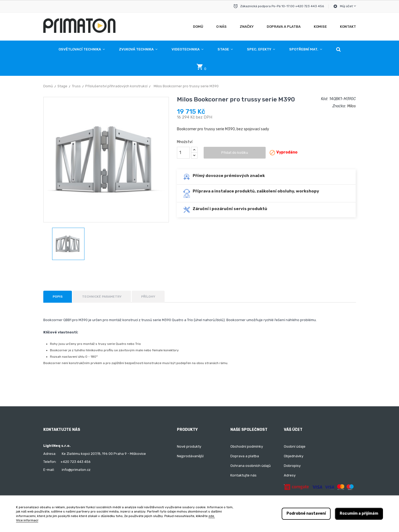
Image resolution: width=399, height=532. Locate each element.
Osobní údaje (295, 446)
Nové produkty (189, 446)
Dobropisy (292, 466)
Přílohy (148, 297)
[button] (338, 49)
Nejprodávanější (190, 456)
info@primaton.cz (76, 470)
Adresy (290, 475)
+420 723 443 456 (75, 462)
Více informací (27, 520)
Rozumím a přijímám (359, 513)
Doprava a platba (245, 456)
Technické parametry (102, 297)
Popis (58, 297)
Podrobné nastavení (306, 513)
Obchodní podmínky (247, 446)
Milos (351, 106)
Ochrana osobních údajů (251, 466)
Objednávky (294, 456)
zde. (212, 516)
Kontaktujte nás (243, 475)
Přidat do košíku (235, 153)
